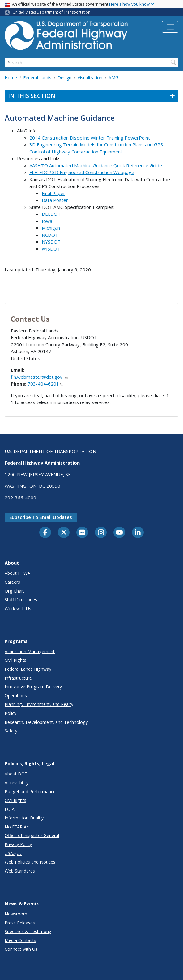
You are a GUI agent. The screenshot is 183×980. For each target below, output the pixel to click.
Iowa (47, 221)
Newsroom (16, 914)
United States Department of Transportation (51, 12)
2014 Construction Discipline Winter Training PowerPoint (90, 138)
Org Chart (15, 591)
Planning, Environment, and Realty (39, 704)
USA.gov (13, 853)
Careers (12, 582)
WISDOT (51, 249)
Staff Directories (21, 600)
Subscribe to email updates (41, 517)
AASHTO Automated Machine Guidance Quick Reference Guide (96, 165)
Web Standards (20, 871)
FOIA (10, 809)
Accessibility (17, 783)
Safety (11, 731)
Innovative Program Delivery (33, 687)
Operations (16, 696)
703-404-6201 (45, 384)
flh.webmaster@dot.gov (39, 377)
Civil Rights (15, 660)
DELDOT (51, 214)
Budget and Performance (30, 792)
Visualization (90, 78)
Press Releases (20, 923)
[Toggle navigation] (170, 27)
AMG (113, 78)
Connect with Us (21, 949)
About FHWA (17, 573)
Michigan (51, 228)
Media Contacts (20, 940)
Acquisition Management (30, 651)
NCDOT (50, 235)
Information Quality (24, 818)
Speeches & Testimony (28, 931)
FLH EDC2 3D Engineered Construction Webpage (82, 172)
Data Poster (55, 200)
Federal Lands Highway (28, 669)
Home (11, 78)
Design (64, 78)
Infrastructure (18, 678)
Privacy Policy (18, 844)
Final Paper (53, 193)
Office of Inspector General (32, 835)
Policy (11, 713)
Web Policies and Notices (30, 862)
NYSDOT (51, 242)
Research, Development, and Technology (46, 722)
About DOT (16, 774)
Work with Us (18, 609)
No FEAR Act (17, 827)
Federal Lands (37, 78)
